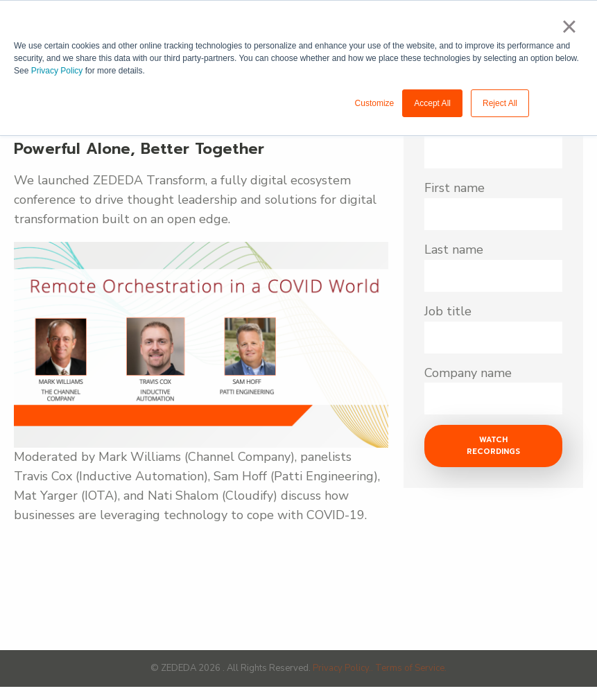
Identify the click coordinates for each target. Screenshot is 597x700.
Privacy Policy (57, 71)
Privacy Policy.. (344, 668)
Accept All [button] (432, 103)
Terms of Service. (411, 668)
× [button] (569, 26)
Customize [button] (375, 103)
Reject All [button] (500, 103)
